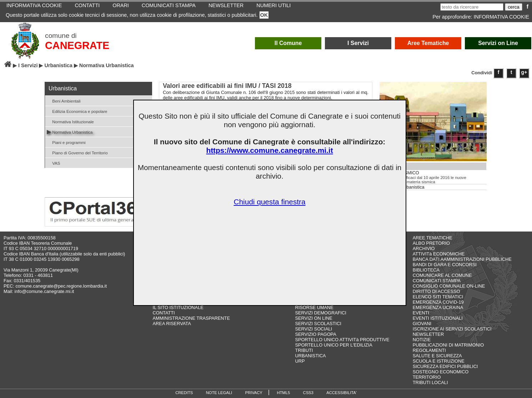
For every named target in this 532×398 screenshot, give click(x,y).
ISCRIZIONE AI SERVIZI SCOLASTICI (452, 329)
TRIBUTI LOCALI (430, 382)
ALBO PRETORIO (431, 243)
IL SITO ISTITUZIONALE (178, 307)
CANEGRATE (77, 45)
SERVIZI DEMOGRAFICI (321, 313)
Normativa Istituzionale (70, 121)
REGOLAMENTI (429, 350)
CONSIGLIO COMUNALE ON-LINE (449, 286)
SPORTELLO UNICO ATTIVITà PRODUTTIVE (342, 340)
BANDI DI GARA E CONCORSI (445, 265)
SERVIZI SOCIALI (314, 329)
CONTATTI (164, 313)
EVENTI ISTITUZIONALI (438, 318)
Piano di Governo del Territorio (77, 152)
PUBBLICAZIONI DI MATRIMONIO (448, 345)
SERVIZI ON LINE (314, 318)
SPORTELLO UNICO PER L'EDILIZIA (334, 345)
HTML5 (283, 393)
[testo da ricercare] (472, 7)
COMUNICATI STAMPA (437, 281)
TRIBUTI (304, 350)
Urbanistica (58, 65)
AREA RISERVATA (172, 324)
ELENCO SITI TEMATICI (438, 297)
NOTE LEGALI (219, 393)
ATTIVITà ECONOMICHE (439, 254)
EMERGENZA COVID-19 (438, 302)
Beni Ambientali (64, 101)
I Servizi (358, 43)
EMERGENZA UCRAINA (438, 307)
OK (264, 15)
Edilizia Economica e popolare (77, 111)
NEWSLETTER (428, 334)
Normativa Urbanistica (70, 132)
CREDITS (184, 393)
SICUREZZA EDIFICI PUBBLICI (445, 366)
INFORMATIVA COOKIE (501, 17)
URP (300, 361)
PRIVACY (254, 393)
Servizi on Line (498, 43)
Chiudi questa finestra (269, 202)
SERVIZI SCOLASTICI (318, 324)
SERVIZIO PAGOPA (316, 334)
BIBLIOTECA (426, 270)
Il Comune (288, 43)
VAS (53, 163)
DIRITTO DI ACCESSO (436, 291)
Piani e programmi (66, 142)
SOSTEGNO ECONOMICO (441, 372)
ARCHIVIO (424, 248)
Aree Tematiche (428, 43)
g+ (524, 72)
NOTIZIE (422, 340)
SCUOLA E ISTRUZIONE (439, 361)
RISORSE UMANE (314, 307)
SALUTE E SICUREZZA (437, 356)
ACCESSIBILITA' (342, 393)
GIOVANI (422, 324)
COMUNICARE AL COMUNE (442, 275)
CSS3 (308, 393)
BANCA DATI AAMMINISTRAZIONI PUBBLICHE (462, 259)
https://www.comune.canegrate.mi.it (269, 150)
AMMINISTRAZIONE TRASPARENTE (191, 318)
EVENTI (421, 313)
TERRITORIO (427, 377)
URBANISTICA (311, 356)
